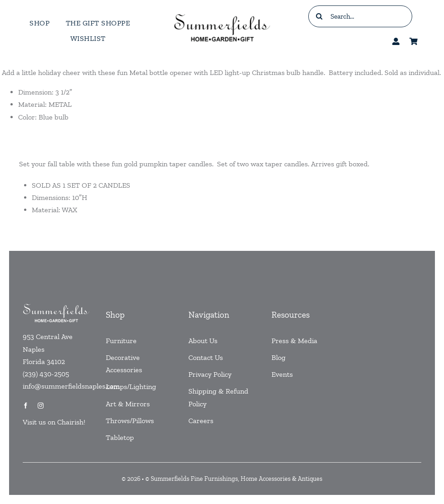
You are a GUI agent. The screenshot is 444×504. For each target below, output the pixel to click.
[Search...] (360, 16)
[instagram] (41, 406)
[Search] (319, 16)
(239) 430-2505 (46, 374)
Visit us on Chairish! (54, 422)
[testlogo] (222, 14)
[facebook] (26, 406)
